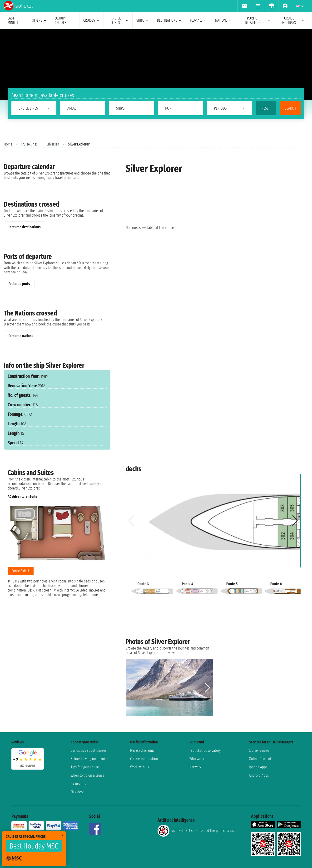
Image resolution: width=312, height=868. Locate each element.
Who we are (198, 759)
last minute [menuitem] (13, 20)
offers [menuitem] (39, 20)
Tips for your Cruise (85, 767)
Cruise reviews (259, 750)
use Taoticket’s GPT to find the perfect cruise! (197, 831)
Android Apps (259, 775)
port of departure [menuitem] (258, 20)
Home (8, 144)
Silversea (53, 144)
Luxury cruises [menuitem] (61, 20)
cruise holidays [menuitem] (293, 20)
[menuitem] (244, 6)
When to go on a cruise (87, 775)
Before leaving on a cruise (89, 759)
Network (195, 767)
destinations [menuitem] (170, 20)
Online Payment (260, 759)
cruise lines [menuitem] (120, 20)
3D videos (77, 792)
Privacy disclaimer (143, 750)
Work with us (140, 767)
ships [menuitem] (143, 20)
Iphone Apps (258, 767)
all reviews (28, 765)
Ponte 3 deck (21, 571)
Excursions (78, 784)
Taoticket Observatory (205, 750)
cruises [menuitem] (92, 20)
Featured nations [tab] (21, 336)
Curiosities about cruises (89, 750)
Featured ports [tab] (19, 284)
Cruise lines (29, 144)
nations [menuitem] (224, 20)
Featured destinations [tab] (25, 227)
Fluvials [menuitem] (199, 20)
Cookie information (144, 759)
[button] (101, 548)
